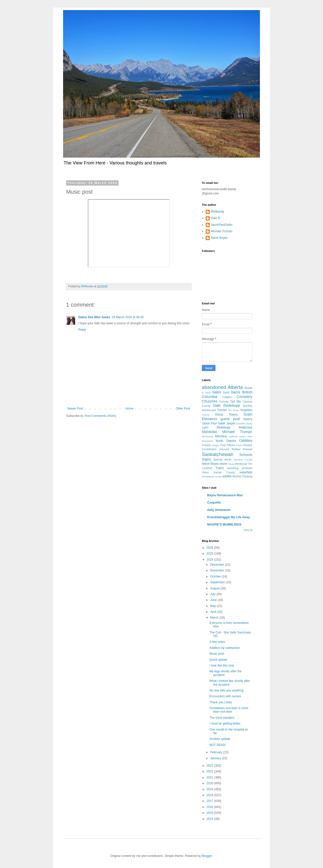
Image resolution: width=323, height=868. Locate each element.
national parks (237, 436)
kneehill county (244, 424)
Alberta (235, 387)
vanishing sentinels (240, 468)
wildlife (227, 476)
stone (223, 464)
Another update (220, 739)
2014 (210, 819)
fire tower (234, 410)
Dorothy (248, 406)
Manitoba (209, 432)
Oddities (246, 441)
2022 (210, 771)
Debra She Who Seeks (94, 317)
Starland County (243, 460)
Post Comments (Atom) (100, 416)
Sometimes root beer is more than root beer (229, 710)
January (216, 758)
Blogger (207, 856)
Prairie (239, 445)
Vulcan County (224, 472)
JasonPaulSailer (222, 225)
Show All (248, 530)
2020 (210, 783)
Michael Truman (221, 231)
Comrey (224, 401)
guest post (230, 419)
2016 (210, 807)
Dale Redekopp (226, 406)
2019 (210, 789)
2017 (210, 801)
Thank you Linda (221, 702)
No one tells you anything (226, 690)
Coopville (214, 503)
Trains (220, 468)
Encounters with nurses (225, 696)
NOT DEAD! (218, 745)
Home (129, 409)
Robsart (248, 449)
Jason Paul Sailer (214, 423)
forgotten (246, 410)
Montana (221, 436)
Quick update (218, 660)
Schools (246, 455)
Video (205, 472)
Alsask (248, 388)
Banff (226, 392)
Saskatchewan (218, 454)
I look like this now (222, 666)
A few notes (217, 642)
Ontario (206, 445)
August (215, 588)
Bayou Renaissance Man (225, 495)
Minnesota (207, 436)
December (218, 565)
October (216, 576)
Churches (210, 401)
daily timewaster (219, 510)
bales (217, 392)
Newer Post (75, 409)
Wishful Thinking (242, 476)
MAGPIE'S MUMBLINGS (224, 525)
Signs (206, 459)
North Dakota (226, 441)
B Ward (206, 393)
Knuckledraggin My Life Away (228, 517)
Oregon (216, 445)
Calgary (227, 397)
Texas (231, 464)
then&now (241, 464)
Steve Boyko (219, 238)
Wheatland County (212, 476)
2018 (210, 795)
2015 (210, 813)
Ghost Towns (226, 415)
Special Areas (223, 459)
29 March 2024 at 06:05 (128, 317)
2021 (210, 777)
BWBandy (217, 212)
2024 (210, 560)
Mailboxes (246, 427)
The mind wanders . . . (224, 718)
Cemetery (245, 397)
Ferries (222, 410)
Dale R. (216, 218)
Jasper (231, 423)
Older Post (183, 409)
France (206, 415)
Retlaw (236, 449)
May (213, 606)
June (214, 600)
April (214, 612)
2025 (210, 554)
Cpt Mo (235, 401)
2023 (210, 766)
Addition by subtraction (225, 648)
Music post (217, 654)
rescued (224, 449)
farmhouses (209, 410)
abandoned (214, 387)
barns (236, 392)
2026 (210, 548)
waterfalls (246, 472)
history (248, 419)
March (215, 618)
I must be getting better (225, 724)
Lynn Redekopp (216, 427)
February (217, 752)
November (218, 570)
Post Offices (228, 445)
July (213, 594)
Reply (82, 330)
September (218, 582)
